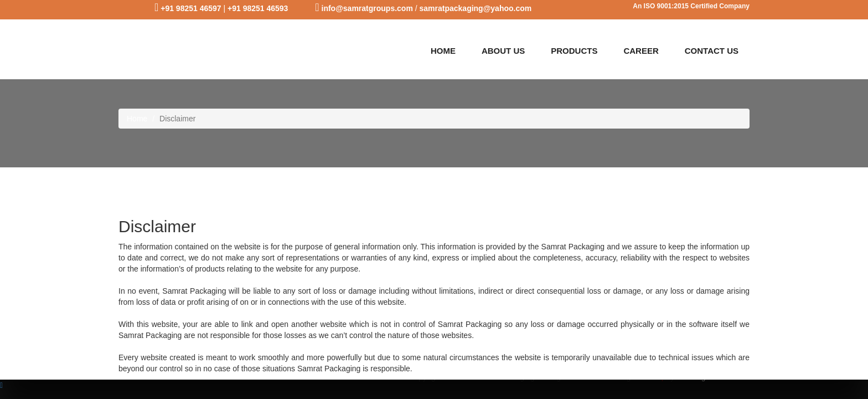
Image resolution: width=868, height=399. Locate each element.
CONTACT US (712, 51)
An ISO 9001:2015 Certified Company (691, 6)
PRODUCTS (574, 51)
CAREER (641, 51)
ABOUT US (503, 51)
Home (137, 119)
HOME (443, 51)
